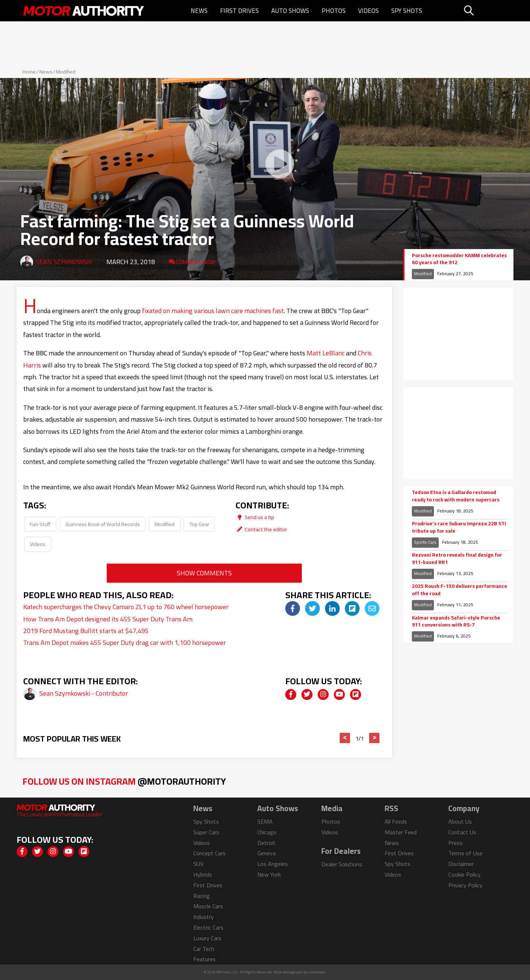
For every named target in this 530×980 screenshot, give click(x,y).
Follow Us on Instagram (124, 781)
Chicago (267, 832)
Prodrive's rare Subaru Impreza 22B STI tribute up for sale (459, 527)
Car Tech (204, 949)
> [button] (374, 738)
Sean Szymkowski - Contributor (84, 693)
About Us (460, 821)
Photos (334, 11)
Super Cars (206, 832)
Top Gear (199, 524)
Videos (368, 11)
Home (29, 72)
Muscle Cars (208, 906)
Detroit (266, 843)
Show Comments (204, 573)
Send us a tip (255, 517)
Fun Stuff (40, 524)
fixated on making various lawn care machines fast (213, 311)
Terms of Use (465, 853)
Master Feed (401, 832)
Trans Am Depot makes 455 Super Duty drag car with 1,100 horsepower (125, 642)
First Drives (239, 11)
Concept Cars (209, 853)
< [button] (345, 738)
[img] (293, 608)
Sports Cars (425, 542)
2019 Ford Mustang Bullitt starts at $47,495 (86, 631)
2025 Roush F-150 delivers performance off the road (460, 590)
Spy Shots (407, 11)
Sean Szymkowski (64, 262)
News (199, 11)
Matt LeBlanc (326, 353)
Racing (202, 896)
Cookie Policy (464, 874)
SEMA (265, 821)
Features (204, 959)
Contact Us (462, 832)
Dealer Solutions (342, 864)
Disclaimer (461, 864)
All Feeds (396, 821)
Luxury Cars (207, 938)
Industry (204, 917)
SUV (198, 864)
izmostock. (317, 972)
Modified (66, 72)
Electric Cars (208, 927)
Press (455, 843)
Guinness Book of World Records (103, 524)
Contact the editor (261, 529)
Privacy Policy (465, 885)
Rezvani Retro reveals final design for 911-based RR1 (457, 559)
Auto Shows (290, 11)
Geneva (266, 853)
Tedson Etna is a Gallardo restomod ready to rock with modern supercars (456, 496)
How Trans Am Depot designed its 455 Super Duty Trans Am (108, 619)
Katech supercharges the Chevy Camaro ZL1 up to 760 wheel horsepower (126, 607)
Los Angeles (273, 864)
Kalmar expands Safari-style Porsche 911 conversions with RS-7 (456, 622)
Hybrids (203, 874)
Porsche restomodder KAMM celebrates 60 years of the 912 (459, 259)
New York (269, 874)
